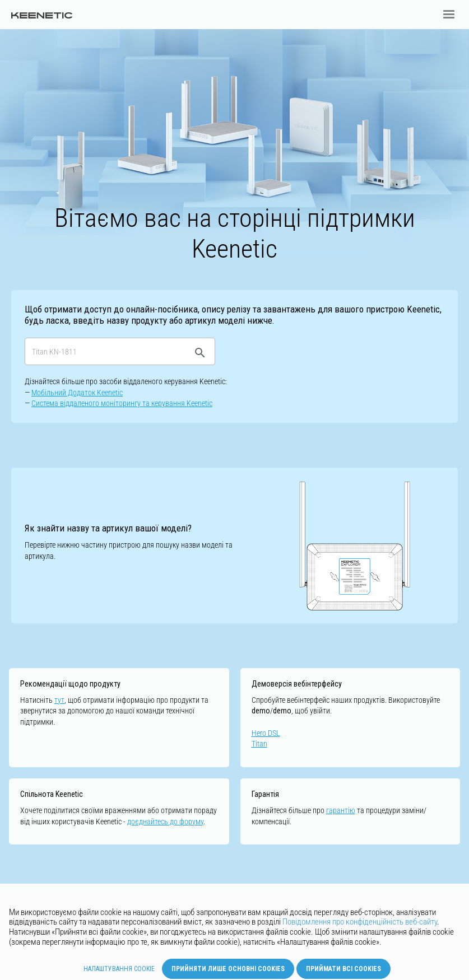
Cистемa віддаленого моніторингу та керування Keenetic (122, 403)
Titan (259, 744)
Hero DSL (266, 733)
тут (59, 700)
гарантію (341, 810)
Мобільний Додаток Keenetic (77, 393)
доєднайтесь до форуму (165, 822)
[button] (449, 15)
